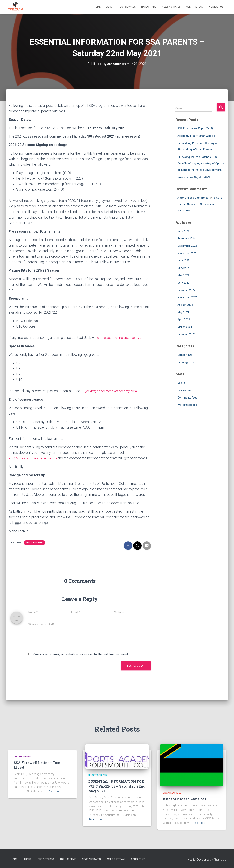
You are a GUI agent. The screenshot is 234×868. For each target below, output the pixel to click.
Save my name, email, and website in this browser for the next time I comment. (81, 654)
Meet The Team (195, 7)
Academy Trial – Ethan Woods (196, 136)
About (110, 7)
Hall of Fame (149, 7)
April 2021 (184, 320)
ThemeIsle (220, 859)
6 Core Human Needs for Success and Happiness (200, 204)
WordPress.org (187, 405)
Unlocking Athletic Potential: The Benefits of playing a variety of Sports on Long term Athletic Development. (201, 163)
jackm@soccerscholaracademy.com (122, 338)
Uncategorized (35, 542)
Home (97, 7)
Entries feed (185, 390)
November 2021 (187, 297)
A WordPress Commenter (193, 198)
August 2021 (185, 305)
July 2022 (183, 283)
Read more (55, 791)
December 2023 (187, 246)
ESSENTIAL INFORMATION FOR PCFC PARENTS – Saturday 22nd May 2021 (117, 786)
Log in (181, 383)
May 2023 (183, 275)
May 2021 (183, 312)
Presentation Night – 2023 (194, 177)
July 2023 (183, 260)
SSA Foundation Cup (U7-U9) (195, 128)
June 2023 (184, 268)
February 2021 (186, 334)
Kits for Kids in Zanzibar (185, 799)
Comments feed (187, 397)
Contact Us (216, 7)
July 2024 (183, 231)
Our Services (128, 7)
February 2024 (186, 239)
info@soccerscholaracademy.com (34, 458)
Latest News (185, 355)
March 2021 (185, 327)
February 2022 (186, 290)
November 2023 (187, 253)
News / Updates (171, 7)
